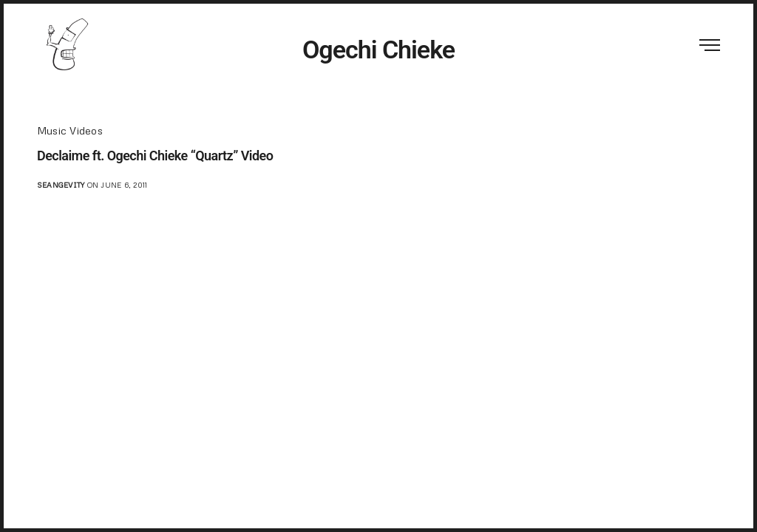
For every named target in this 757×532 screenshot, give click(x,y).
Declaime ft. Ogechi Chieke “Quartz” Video (155, 156)
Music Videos (70, 130)
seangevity (61, 185)
